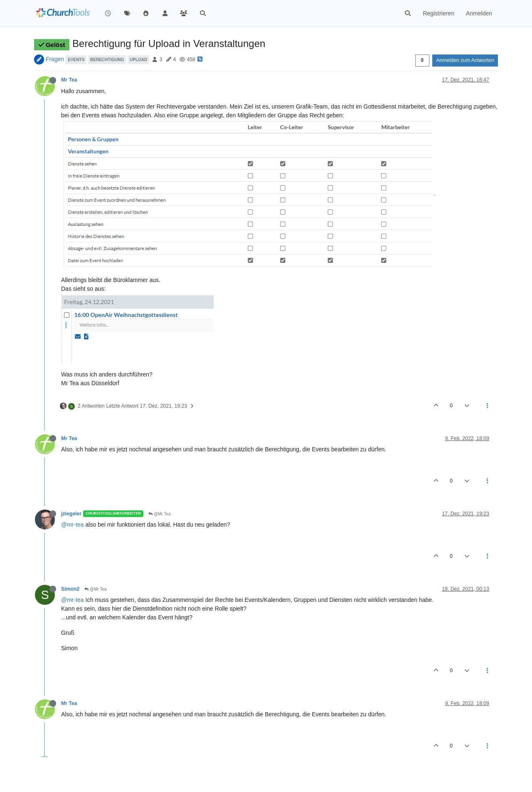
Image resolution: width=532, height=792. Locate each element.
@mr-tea (73, 525)
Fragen (55, 59)
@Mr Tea (159, 514)
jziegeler (71, 514)
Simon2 (70, 589)
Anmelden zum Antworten (465, 60)
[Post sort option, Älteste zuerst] (422, 60)
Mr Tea (69, 80)
